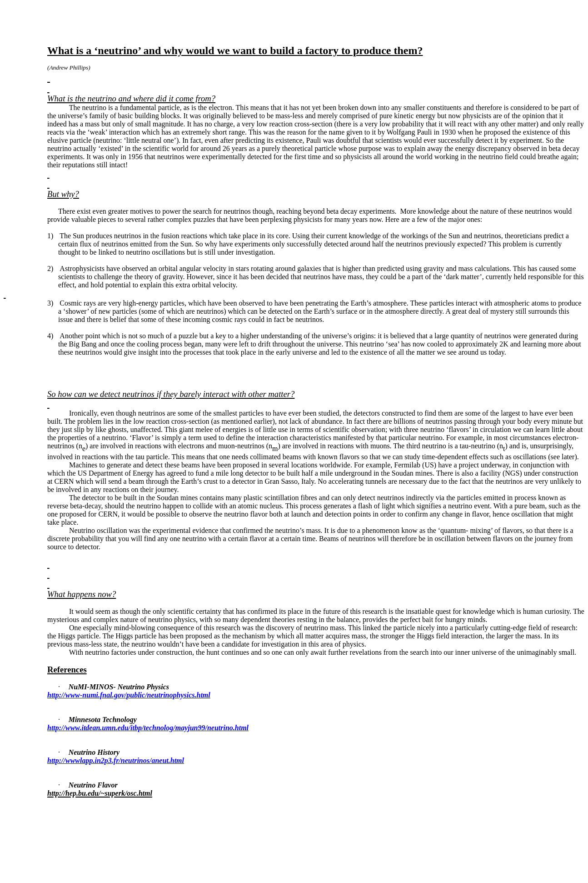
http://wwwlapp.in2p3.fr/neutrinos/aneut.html (116, 760)
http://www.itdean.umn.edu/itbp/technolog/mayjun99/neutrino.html (148, 728)
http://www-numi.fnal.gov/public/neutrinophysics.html (129, 695)
